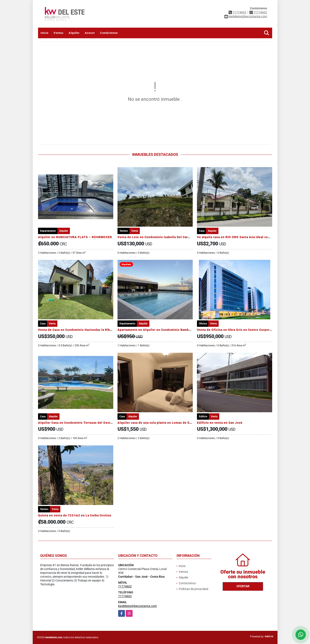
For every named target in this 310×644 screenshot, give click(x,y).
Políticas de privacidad (193, 589)
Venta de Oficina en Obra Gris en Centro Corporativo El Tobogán (246, 330)
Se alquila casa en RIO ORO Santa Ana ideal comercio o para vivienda (250, 237)
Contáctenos (109, 33)
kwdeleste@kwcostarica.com (137, 606)
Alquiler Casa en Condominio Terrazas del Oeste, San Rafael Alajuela (91, 423)
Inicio (45, 33)
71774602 (239, 12)
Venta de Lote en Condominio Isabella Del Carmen (156, 237)
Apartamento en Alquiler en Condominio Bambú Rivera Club (163, 330)
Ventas (59, 33)
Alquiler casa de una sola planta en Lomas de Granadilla (160, 423)
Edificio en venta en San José (220, 423)
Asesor (90, 33)
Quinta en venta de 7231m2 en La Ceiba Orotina (75, 515)
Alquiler (74, 33)
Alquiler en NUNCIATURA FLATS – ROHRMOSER (75, 237)
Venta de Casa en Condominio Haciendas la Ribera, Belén (82, 330)
